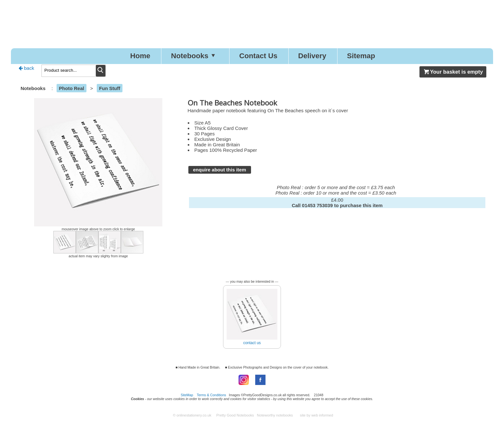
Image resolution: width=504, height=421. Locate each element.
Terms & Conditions (211, 395)
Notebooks (195, 56)
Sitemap (361, 56)
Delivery (312, 56)
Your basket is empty (453, 72)
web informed (322, 415)
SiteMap (187, 395)
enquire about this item (220, 170)
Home (140, 56)
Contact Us (258, 56)
